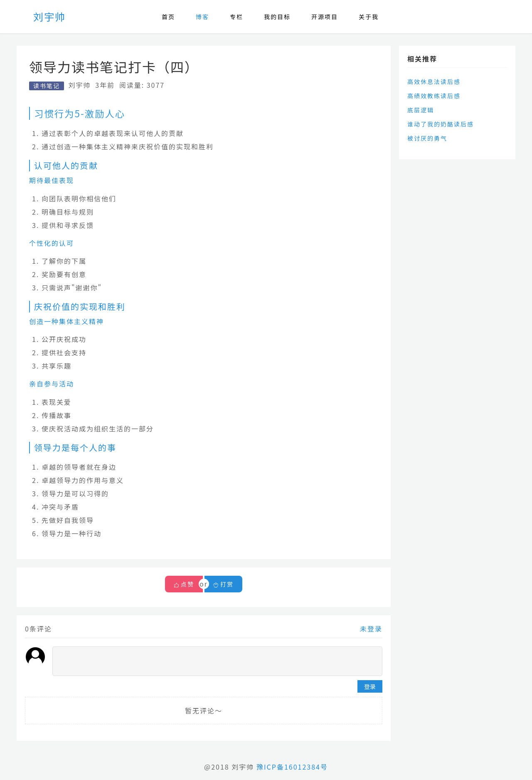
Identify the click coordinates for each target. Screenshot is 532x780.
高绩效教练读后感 (434, 96)
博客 (202, 17)
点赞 (187, 584)
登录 (370, 686)
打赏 (223, 584)
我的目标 (277, 17)
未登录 (371, 629)
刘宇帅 (49, 16)
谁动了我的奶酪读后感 (441, 124)
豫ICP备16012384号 (292, 767)
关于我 (369, 17)
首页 (168, 17)
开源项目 (325, 17)
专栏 (236, 17)
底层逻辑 (421, 110)
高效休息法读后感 (434, 82)
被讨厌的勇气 (427, 138)
